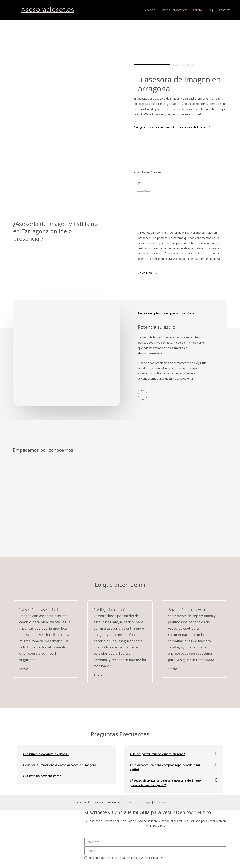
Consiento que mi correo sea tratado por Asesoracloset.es (126, 858)
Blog (210, 10)
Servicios (149, 10)
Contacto (225, 10)
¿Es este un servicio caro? (42, 776)
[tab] (67, 754)
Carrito (198, 10)
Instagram (144, 190)
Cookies (128, 802)
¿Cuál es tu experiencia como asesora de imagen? (60, 765)
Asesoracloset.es (48, 10)
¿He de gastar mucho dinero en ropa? (157, 754)
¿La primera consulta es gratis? (46, 754)
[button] (172, 127)
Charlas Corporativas (174, 10)
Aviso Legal (144, 802)
